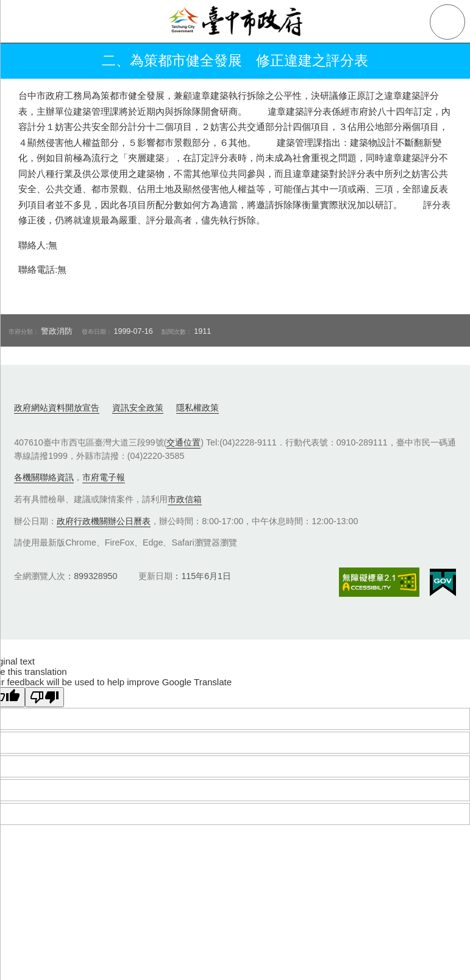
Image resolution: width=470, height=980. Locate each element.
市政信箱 (185, 499)
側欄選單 (22, 22)
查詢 (447, 22)
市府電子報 (104, 477)
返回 (26, 61)
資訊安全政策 (138, 408)
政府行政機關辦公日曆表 (104, 521)
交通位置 (183, 442)
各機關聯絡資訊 (44, 477)
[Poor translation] (45, 697)
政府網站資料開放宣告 (57, 408)
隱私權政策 (198, 408)
